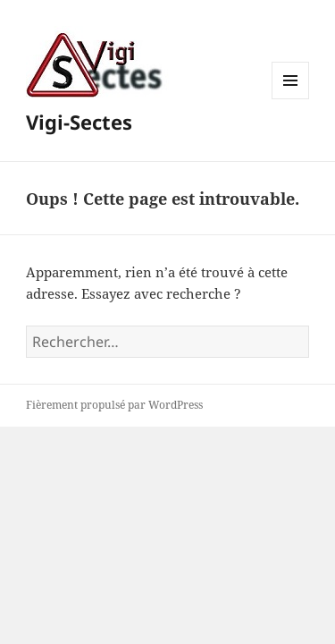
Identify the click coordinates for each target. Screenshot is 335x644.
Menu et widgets (291, 99)
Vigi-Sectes (79, 122)
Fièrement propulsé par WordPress (114, 405)
